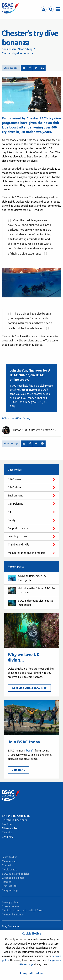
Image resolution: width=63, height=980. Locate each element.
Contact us (8, 865)
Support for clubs (18, 528)
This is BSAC (9, 886)
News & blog (25, 49)
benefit (30, 751)
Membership (9, 861)
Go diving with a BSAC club (29, 688)
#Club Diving (23, 418)
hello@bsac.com (27, 390)
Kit (10, 512)
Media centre (10, 869)
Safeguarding (10, 890)
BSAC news (14, 479)
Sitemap (7, 882)
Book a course (10, 906)
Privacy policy (10, 902)
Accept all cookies (31, 973)
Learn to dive (10, 857)
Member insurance (13, 914)
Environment (15, 496)
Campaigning (16, 504)
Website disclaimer (13, 878)
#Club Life (8, 418)
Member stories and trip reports (27, 553)
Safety (12, 520)
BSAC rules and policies (16, 874)
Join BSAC (19, 770)
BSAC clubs (15, 487)
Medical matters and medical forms (23, 910)
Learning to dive (17, 536)
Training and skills (19, 545)
